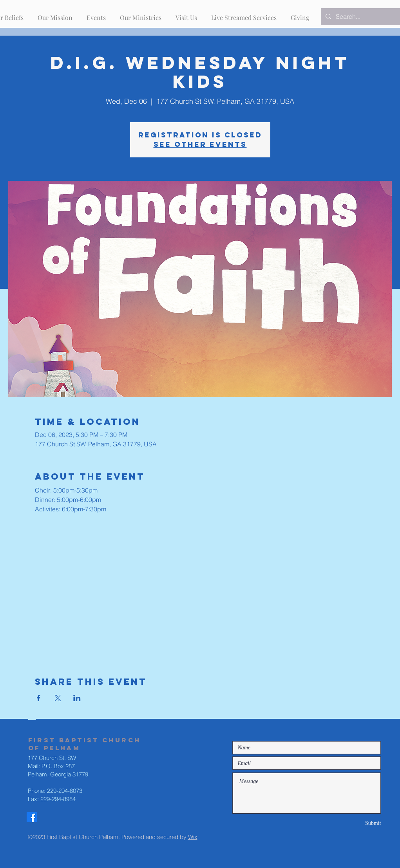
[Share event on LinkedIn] (77, 698)
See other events (200, 144)
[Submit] (353, 823)
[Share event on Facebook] (39, 698)
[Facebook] (32, 817)
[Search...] (364, 17)
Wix (193, 837)
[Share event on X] (58, 698)
